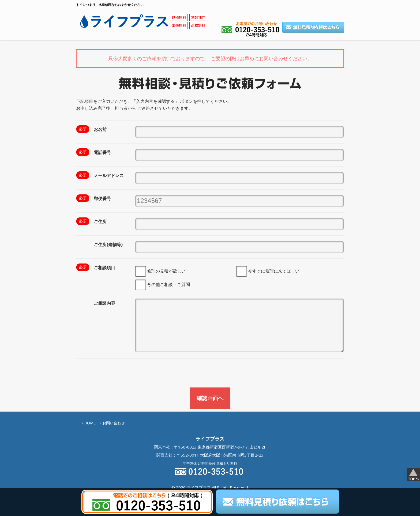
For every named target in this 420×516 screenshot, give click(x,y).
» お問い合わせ (112, 394)
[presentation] (117, 346)
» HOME (89, 394)
